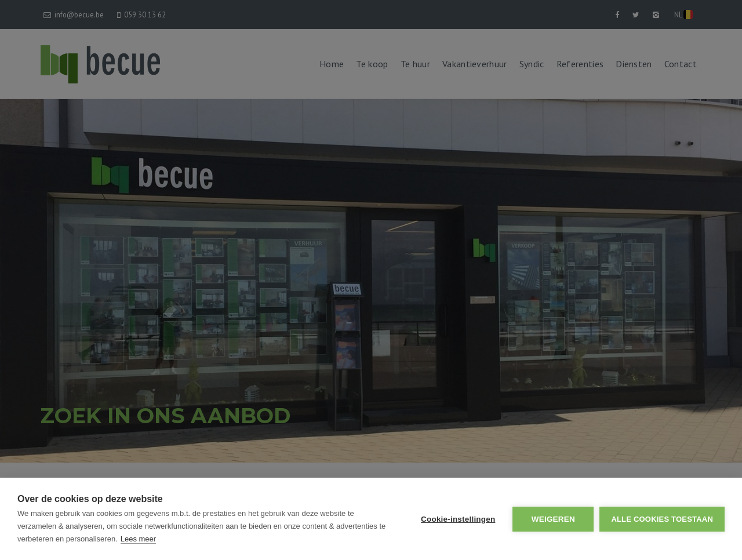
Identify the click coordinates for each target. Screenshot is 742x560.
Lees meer (138, 539)
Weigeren (553, 519)
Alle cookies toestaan (662, 519)
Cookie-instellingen (458, 519)
